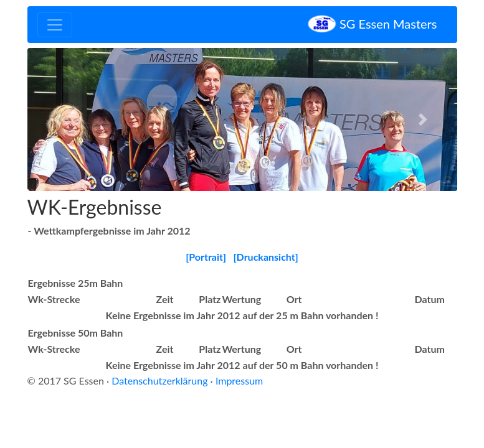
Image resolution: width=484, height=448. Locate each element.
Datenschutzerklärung (159, 380)
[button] (60, 119)
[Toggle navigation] (55, 25)
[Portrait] (206, 257)
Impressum (239, 380)
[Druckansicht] (266, 257)
